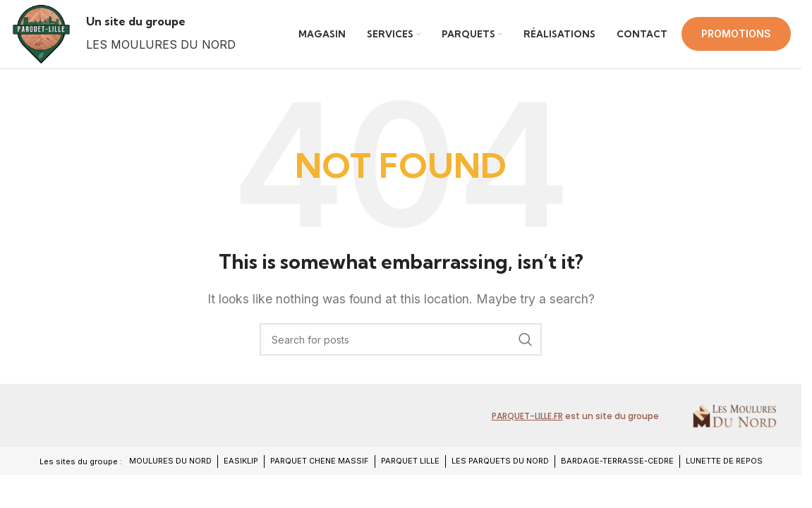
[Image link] (62, 428)
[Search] (401, 353)
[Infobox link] (174, 40)
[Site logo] (48, 40)
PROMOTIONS (736, 40)
